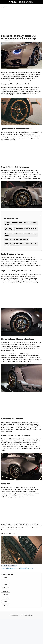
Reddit (6, 578)
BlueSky (6, 591)
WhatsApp (6, 598)
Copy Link (6, 605)
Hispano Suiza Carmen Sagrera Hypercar (17, 239)
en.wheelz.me (21, 2)
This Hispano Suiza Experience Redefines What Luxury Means (20, 235)
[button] (41, 7)
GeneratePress (30, 615)
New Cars (5, 566)
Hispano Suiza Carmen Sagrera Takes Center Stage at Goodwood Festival (21, 229)
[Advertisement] (21, 21)
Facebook (6, 595)
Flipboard (6, 584)
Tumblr (6, 601)
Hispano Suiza (13, 566)
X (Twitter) (6, 588)
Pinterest (6, 581)
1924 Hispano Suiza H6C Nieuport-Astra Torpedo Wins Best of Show (21, 223)
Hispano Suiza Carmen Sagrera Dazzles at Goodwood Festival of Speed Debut (21, 244)
